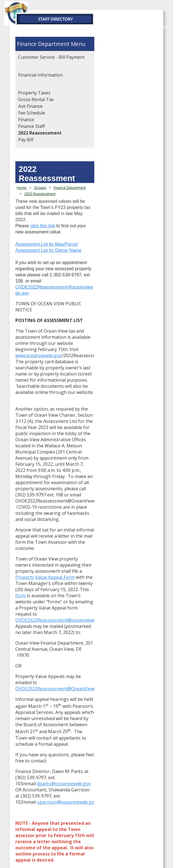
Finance (26, 120)
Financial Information (40, 75)
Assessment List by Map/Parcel (46, 210)
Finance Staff (32, 126)
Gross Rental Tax (36, 99)
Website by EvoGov (37, 776)
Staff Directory (87, 19)
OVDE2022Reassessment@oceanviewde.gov (61, 241)
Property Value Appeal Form (112, 415)
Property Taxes (34, 93)
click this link (43, 198)
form (43, 427)
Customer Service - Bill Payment (51, 57)
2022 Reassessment (40, 133)
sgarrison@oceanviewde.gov (67, 567)
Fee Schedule (32, 113)
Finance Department (43, 44)
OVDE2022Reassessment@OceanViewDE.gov (62, 489)
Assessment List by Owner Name (48, 217)
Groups (40, 178)
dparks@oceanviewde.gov (64, 555)
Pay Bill (26, 140)
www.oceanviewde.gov (39, 285)
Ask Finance (30, 106)
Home (22, 178)
